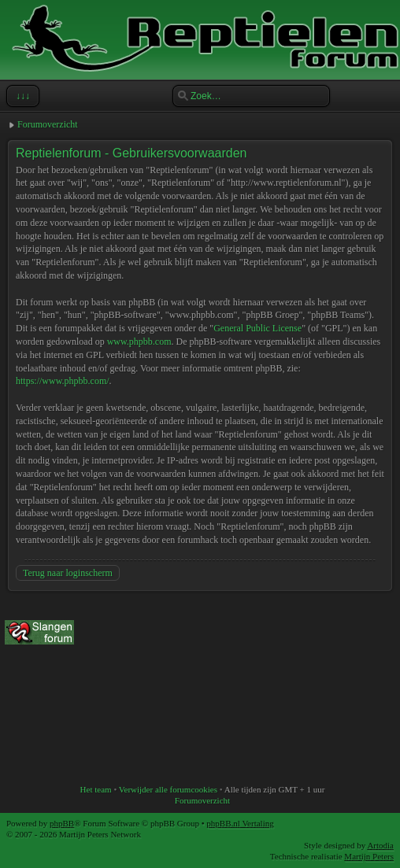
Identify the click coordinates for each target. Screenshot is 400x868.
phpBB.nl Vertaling (240, 823)
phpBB (62, 823)
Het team (96, 789)
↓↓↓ (21, 96)
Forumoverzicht (48, 124)
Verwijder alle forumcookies (168, 789)
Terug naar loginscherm (68, 573)
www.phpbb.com (139, 342)
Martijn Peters (369, 856)
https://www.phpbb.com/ (63, 381)
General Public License (257, 328)
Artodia (380, 845)
